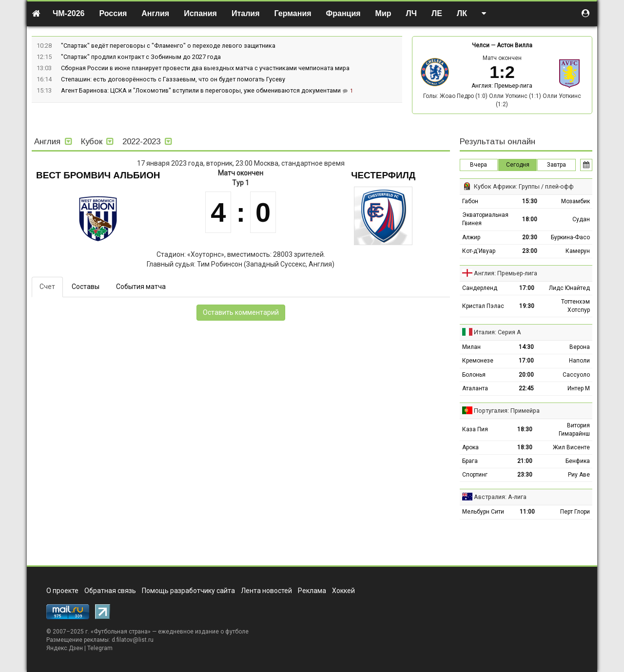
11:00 (527, 512)
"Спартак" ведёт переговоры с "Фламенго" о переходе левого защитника (168, 46)
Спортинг (475, 475)
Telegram (100, 648)
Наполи (579, 361)
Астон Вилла (515, 45)
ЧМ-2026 (69, 13)
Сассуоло (576, 375)
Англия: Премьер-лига (502, 86)
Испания (200, 13)
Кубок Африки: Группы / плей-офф (524, 186)
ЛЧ (411, 13)
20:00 (526, 375)
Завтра (556, 165)
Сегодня (518, 165)
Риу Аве (579, 475)
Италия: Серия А (497, 332)
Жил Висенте (571, 447)
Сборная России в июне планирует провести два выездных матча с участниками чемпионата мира (205, 68)
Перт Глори (575, 512)
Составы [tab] (86, 287)
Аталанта (475, 388)
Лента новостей (266, 591)
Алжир (471, 237)
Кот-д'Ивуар (479, 251)
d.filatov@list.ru (133, 640)
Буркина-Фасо (570, 237)
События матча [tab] (141, 287)
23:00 (530, 251)
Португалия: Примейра (507, 411)
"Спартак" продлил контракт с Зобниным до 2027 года (141, 57)
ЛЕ (437, 13)
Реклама (312, 591)
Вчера (478, 165)
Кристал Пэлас (483, 306)
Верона (580, 347)
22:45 (526, 388)
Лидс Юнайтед (569, 288)
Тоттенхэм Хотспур (575, 306)
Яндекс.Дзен (65, 648)
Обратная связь (110, 591)
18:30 (525, 429)
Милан (471, 347)
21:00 (525, 461)
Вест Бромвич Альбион (98, 175)
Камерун (578, 251)
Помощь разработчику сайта (188, 591)
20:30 (530, 237)
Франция (343, 13)
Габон (470, 201)
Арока (470, 447)
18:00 (530, 219)
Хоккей (343, 591)
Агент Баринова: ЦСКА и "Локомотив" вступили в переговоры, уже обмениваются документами (202, 90)
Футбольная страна (121, 632)
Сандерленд (480, 288)
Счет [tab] (47, 287)
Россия (113, 13)
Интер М (579, 388)
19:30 (527, 306)
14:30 (526, 347)
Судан (581, 219)
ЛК (462, 13)
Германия (293, 13)
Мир (383, 13)
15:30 (530, 201)
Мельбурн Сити (483, 512)
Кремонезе (478, 361)
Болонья (474, 375)
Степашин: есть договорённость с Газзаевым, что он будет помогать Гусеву (173, 79)
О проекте (62, 591)
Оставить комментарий (241, 312)
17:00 (527, 288)
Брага (470, 461)
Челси (481, 45)
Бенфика (578, 461)
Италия (246, 13)
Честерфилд (383, 175)
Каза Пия (475, 429)
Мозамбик (575, 201)
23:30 (525, 475)
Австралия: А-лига (500, 497)
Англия (155, 13)
